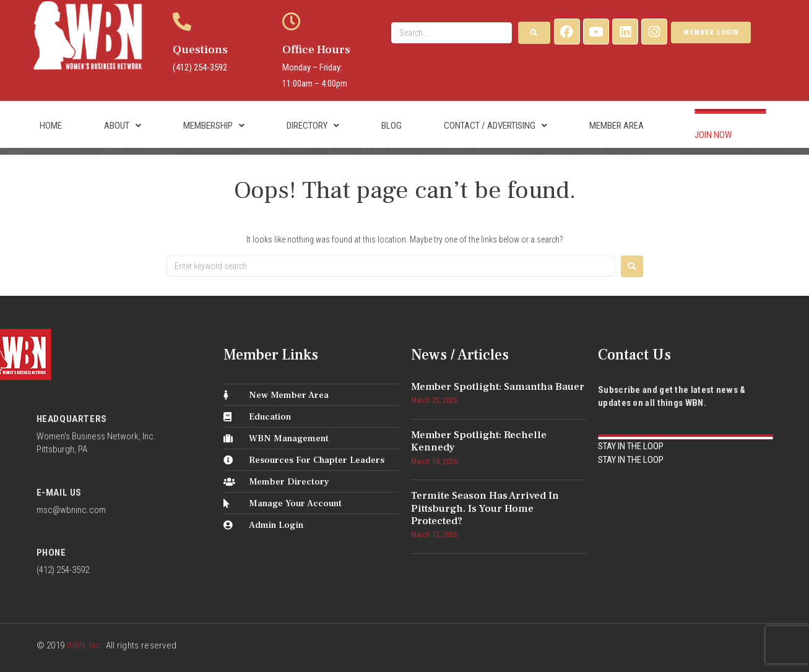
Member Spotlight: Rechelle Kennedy (479, 441)
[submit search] (534, 33)
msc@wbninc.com (71, 510)
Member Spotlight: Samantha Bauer (498, 387)
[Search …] (452, 33)
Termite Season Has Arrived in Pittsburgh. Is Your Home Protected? (485, 508)
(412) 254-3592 (200, 67)
